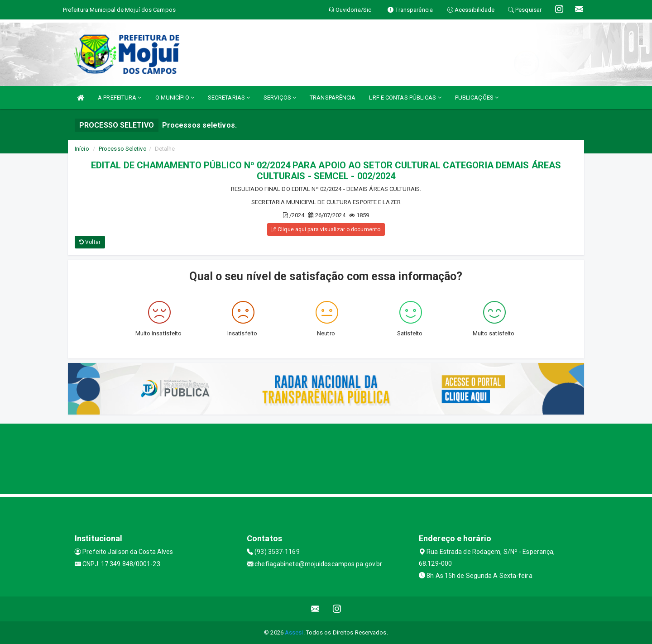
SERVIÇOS (280, 98)
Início (82, 149)
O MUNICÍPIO (175, 98)
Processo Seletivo (123, 149)
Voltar (90, 242)
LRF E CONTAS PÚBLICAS (405, 98)
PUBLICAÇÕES (477, 98)
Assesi (294, 632)
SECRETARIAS (229, 98)
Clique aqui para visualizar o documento (326, 229)
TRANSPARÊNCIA (333, 98)
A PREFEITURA (120, 98)
